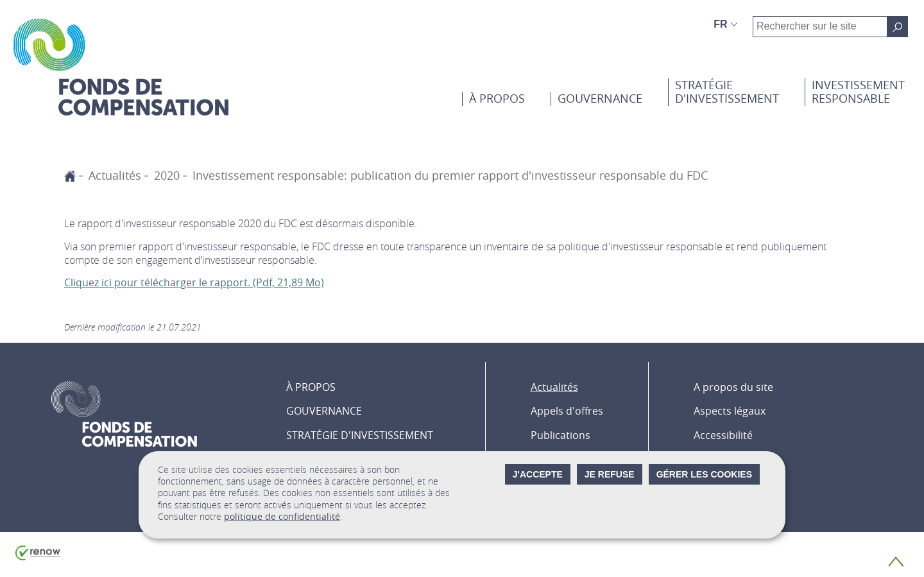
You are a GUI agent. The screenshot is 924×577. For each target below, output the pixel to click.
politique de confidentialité (282, 516)
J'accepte (538, 474)
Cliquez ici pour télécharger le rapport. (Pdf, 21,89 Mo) (194, 282)
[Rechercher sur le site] (897, 27)
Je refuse (610, 474)
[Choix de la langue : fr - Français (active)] (726, 24)
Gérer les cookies (704, 474)
